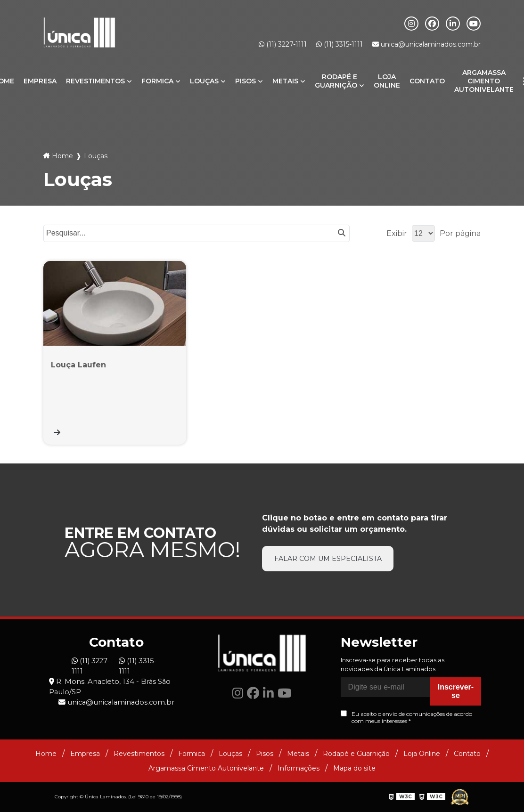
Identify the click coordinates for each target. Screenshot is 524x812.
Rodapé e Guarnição (336, 81)
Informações (299, 768)
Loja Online (387, 81)
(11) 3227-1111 (283, 44)
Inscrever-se (456, 692)
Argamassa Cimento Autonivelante (484, 81)
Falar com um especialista (328, 559)
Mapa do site (354, 768)
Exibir (397, 233)
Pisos (246, 81)
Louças (204, 81)
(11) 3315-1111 (340, 44)
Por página (460, 233)
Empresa (40, 81)
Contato (427, 81)
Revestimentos (95, 81)
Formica (157, 81)
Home (62, 156)
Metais (285, 81)
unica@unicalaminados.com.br (426, 44)
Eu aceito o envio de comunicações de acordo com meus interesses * (406, 718)
